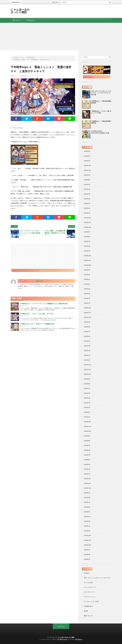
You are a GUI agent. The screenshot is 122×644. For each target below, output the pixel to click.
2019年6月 (87, 507)
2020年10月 (87, 431)
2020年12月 (87, 422)
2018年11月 (87, 540)
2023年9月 (87, 270)
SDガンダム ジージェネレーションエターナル (97, 578)
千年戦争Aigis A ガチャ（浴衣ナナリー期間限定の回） (38, 324)
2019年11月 (87, 483)
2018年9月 (87, 550)
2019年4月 (87, 517)
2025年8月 (87, 180)
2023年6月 (87, 284)
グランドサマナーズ (90, 587)
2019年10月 (87, 488)
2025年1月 (87, 213)
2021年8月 (87, 384)
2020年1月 (87, 474)
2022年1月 (87, 360)
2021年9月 (87, 379)
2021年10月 (87, 374)
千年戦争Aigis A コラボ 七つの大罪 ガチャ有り (37, 314)
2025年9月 (87, 175)
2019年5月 (87, 512)
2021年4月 (87, 403)
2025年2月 (87, 208)
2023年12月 (87, 256)
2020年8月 (87, 441)
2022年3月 (87, 351)
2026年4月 (87, 151)
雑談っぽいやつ (17, 20)
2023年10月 (87, 265)
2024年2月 (87, 251)
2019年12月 (87, 479)
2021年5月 (87, 398)
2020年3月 (87, 464)
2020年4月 (87, 460)
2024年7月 (87, 241)
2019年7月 (87, 502)
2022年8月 (87, 327)
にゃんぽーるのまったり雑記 (20, 11)
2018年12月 (87, 535)
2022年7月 (87, 332)
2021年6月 (87, 393)
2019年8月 (87, 498)
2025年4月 (87, 199)
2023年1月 (87, 303)
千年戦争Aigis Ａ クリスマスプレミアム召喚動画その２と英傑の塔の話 (44, 304)
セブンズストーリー (90, 592)
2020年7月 (87, 445)
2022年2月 (87, 355)
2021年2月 (87, 412)
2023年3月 (87, 298)
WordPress (79, 639)
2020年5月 (87, 455)
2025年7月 (87, 184)
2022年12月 (87, 308)
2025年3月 (87, 203)
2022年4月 (87, 346)
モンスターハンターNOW (91, 601)
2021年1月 (87, 417)
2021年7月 (87, 388)
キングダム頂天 (88, 582)
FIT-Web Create (62, 639)
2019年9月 (87, 493)
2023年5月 (87, 289)
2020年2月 (87, 469)
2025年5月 (87, 194)
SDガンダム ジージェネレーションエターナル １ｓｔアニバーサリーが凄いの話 (74, 2)
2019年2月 (87, 526)
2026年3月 (87, 156)
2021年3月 (87, 407)
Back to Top (61, 627)
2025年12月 (87, 166)
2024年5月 (87, 246)
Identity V (87, 573)
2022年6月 (87, 336)
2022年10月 (87, 317)
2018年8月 (87, 554)
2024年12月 (87, 218)
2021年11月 (87, 369)
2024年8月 (87, 237)
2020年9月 (87, 436)
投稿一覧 (39, 281)
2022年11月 (87, 313)
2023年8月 (87, 275)
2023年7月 (87, 279)
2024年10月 (87, 227)
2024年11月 (87, 222)
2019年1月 (87, 531)
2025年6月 (87, 189)
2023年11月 (87, 260)
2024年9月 (87, 232)
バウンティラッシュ (90, 597)
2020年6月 (87, 450)
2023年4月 (87, 294)
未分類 (86, 611)
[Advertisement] (61, 36)
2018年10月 (87, 545)
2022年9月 (87, 322)
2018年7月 (87, 559)
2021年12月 (87, 365)
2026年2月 (87, 161)
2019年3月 (87, 521)
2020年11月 (87, 426)
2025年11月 (87, 170)
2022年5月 (87, 341)
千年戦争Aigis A (30, 20)
